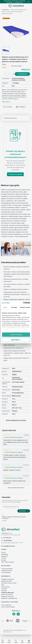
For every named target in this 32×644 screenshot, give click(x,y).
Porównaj (21, 107)
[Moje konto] (22, 641)
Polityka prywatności (8, 579)
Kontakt (4, 560)
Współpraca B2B (6, 581)
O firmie (4, 558)
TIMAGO (14, 374)
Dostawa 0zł (6, 18)
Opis (5, 118)
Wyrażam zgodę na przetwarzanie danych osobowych (14, 518)
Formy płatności (6, 605)
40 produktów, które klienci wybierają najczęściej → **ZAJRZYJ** (14, 2)
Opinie (15, 118)
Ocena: (4, 64)
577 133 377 (6, 538)
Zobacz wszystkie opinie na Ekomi (16, 488)
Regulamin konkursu (8, 596)
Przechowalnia (6, 572)
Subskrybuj (24, 511)
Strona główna (5, 10)
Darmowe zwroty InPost (9, 583)
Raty (3, 585)
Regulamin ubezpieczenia (9, 598)
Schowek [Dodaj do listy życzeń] (8, 107)
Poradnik (4, 589)
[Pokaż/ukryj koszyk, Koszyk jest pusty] (29, 641)
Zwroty (3, 552)
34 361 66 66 (7, 541)
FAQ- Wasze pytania (8, 562)
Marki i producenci (7, 594)
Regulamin (4, 556)
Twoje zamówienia (7, 569)
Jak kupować (5, 587)
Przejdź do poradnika (15, 174)
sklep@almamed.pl (8, 546)
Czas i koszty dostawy (8, 607)
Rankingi (4, 591)
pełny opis (6, 102)
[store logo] (16, 6)
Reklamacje (5, 554)
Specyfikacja (10, 118)
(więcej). (4, 521)
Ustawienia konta (7, 571)
